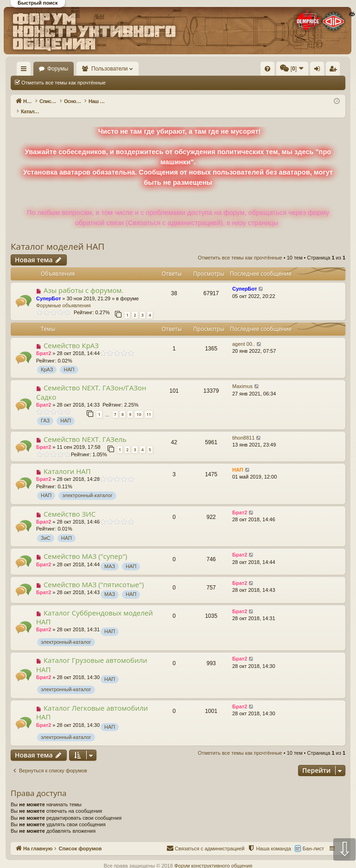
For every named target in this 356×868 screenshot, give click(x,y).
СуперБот (48, 289)
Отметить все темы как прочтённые (64, 83)
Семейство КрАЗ (71, 336)
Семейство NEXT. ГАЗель (85, 429)
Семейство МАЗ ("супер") (86, 546)
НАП (69, 360)
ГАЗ (45, 411)
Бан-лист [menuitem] (313, 839)
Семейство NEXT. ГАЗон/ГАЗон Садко (91, 382)
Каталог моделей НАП (57, 237)
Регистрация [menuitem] (335, 71)
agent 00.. (244, 334)
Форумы (101, 69)
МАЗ (110, 557)
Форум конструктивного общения (213, 856)
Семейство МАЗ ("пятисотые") (94, 575)
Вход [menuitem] (319, 71)
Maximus (242, 376)
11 (149, 405)
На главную (54, 69)
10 (139, 405)
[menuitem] (194, 69)
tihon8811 (243, 428)
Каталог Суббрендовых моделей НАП (95, 607)
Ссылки (26, 71)
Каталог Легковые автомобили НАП (92, 703)
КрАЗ (47, 360)
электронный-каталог (87, 486)
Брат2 (44, 343)
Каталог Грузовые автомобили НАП (92, 655)
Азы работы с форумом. (84, 280)
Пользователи (153, 69)
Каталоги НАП (67, 461)
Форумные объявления (64, 296)
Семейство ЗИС (70, 504)
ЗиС (46, 528)
